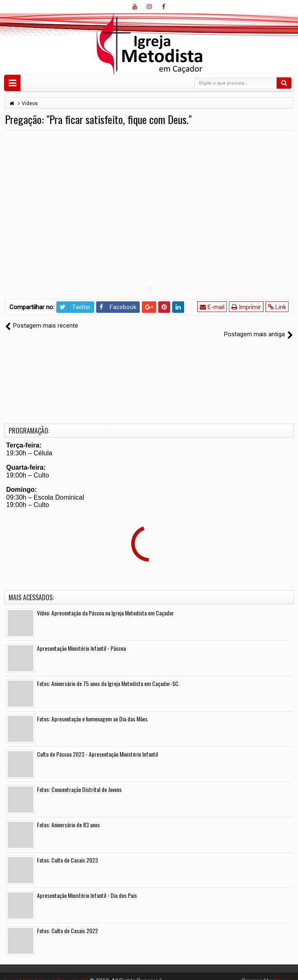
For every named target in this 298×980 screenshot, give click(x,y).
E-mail (212, 307)
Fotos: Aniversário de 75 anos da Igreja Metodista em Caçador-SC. (108, 674)
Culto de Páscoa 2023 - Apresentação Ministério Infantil (97, 745)
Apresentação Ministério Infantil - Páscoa (81, 639)
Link (277, 307)
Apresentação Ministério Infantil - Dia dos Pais (87, 886)
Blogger (284, 972)
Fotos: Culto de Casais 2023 (67, 851)
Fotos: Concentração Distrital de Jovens (79, 780)
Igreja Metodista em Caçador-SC (46, 972)
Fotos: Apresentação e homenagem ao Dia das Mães (92, 710)
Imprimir (246, 307)
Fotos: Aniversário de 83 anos (68, 816)
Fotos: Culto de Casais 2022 (67, 921)
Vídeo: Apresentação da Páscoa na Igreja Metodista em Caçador (105, 604)
